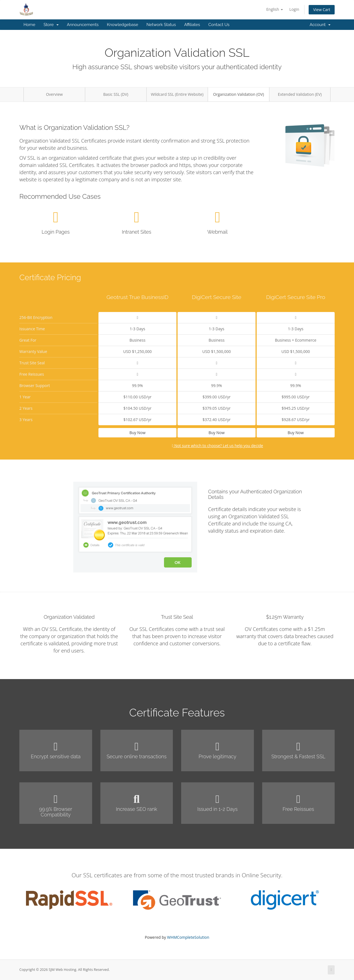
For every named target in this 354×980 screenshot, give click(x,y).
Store (51, 25)
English (275, 9)
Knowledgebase (122, 25)
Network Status (161, 25)
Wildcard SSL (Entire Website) (177, 94)
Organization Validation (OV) (239, 94)
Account (320, 25)
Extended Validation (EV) (300, 94)
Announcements (83, 25)
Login (294, 9)
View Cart (322, 10)
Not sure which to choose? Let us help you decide (217, 446)
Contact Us (219, 25)
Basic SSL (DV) (116, 94)
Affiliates (192, 25)
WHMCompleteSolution (188, 937)
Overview (54, 94)
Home (29, 25)
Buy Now (137, 433)
